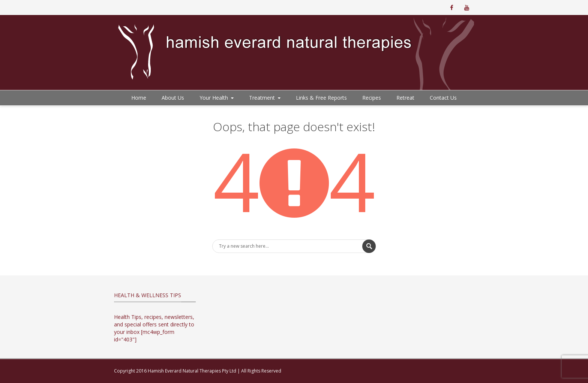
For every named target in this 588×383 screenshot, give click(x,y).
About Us (173, 98)
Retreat (405, 98)
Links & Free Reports (321, 98)
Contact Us (443, 98)
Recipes (372, 98)
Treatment (265, 98)
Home (139, 98)
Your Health (217, 98)
